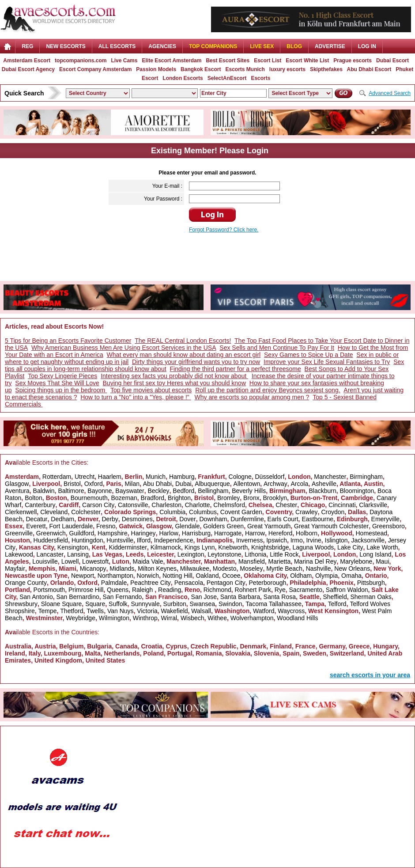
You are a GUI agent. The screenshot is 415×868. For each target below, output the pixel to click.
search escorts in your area (370, 675)
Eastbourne (317, 519)
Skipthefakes (326, 69)
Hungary (385, 646)
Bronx (251, 498)
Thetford (72, 611)
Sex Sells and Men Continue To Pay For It (277, 348)
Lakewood (19, 554)
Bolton (34, 498)
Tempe (47, 611)
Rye (280, 590)
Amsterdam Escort (27, 61)
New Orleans (352, 569)
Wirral (169, 618)
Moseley (251, 569)
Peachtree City (151, 583)
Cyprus (176, 646)
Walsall (201, 611)
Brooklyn (275, 498)
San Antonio (36, 597)
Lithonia (255, 554)
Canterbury (40, 505)
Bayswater (130, 491)
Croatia (151, 646)
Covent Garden (241, 512)
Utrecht (85, 477)
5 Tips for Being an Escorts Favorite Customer (68, 341)
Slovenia (267, 653)
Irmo (297, 540)
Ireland (15, 653)
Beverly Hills (249, 491)
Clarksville (373, 505)
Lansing (78, 554)
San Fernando (123, 597)
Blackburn (322, 491)
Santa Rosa (280, 597)
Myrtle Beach (284, 569)
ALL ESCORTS (117, 46)
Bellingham (213, 491)
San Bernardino (78, 597)
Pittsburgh (371, 583)
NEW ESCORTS (66, 46)
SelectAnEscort (227, 78)
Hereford (280, 533)
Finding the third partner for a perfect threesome (236, 369)
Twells (95, 611)
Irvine (313, 540)
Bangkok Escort (201, 69)
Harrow (255, 533)
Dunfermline (247, 519)
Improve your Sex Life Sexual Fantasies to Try (327, 362)
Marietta (280, 561)
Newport (83, 576)
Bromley (228, 498)
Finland (281, 646)
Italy (35, 653)
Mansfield (252, 561)
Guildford (82, 533)
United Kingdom (58, 660)
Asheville (324, 484)
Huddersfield (51, 540)
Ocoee (231, 576)
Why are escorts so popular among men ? (252, 397)
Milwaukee (195, 569)
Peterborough (268, 583)
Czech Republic (213, 646)
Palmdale (114, 583)
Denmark (253, 646)
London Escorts (183, 78)
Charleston (166, 505)
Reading (170, 590)
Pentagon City (226, 583)
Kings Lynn (200, 547)
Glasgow (17, 484)
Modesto (225, 569)
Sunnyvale (145, 604)
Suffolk (118, 604)
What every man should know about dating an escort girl (184, 355)
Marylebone (356, 561)
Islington (336, 540)
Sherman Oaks (371, 597)
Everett (36, 526)
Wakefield (175, 611)
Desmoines (137, 519)
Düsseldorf (270, 477)
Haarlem (110, 477)
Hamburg (182, 477)
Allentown (247, 484)
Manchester (330, 477)
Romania (209, 653)
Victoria (147, 611)
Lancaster (50, 554)
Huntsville (120, 540)
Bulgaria (99, 646)
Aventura (17, 491)
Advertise (330, 46)
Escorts (260, 78)
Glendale (187, 526)
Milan (132, 484)
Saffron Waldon (347, 590)
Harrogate (228, 533)
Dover (187, 519)
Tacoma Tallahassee (274, 604)
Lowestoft (95, 561)
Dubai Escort (392, 61)
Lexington (191, 554)
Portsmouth (49, 590)
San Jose (204, 597)
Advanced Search (390, 93)
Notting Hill (177, 576)
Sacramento (306, 590)
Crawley (307, 512)
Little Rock (284, 554)
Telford (337, 604)
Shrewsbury (21, 604)
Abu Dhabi (157, 484)
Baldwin (44, 491)
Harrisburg (196, 533)
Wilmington (114, 618)
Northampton (115, 576)
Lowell (70, 561)
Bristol (72, 484)
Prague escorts (353, 61)
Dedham (62, 519)
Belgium (71, 646)
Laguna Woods (313, 547)
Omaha (351, 576)
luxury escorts (287, 69)
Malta (93, 653)
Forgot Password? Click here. (224, 230)
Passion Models (156, 69)
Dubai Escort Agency (28, 69)
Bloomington (357, 491)
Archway (275, 484)
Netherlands (122, 653)
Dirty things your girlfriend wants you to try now (196, 362)
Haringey (143, 533)
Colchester (86, 512)
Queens (118, 590)
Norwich (148, 576)
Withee (217, 618)
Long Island (375, 554)
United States (105, 660)
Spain (291, 653)
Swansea (203, 604)
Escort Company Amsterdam (95, 69)
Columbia (172, 512)
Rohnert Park (253, 590)
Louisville (45, 561)
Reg (27, 46)
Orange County (26, 583)
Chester (286, 505)
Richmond (217, 590)
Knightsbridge (270, 547)
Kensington (73, 547)
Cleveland (54, 512)
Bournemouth (89, 498)
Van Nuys (121, 611)
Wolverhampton (252, 618)
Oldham (301, 576)
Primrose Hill (86, 590)
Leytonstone (224, 554)
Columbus (203, 512)
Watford (264, 611)
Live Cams (124, 61)
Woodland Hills (297, 618)
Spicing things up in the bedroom (61, 390)
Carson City (98, 505)
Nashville (319, 569)
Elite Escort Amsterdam (172, 61)
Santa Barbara (240, 597)
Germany (332, 646)
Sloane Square (62, 604)
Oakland (207, 576)
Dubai (183, 484)
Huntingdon (87, 540)
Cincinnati (342, 505)
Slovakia (238, 653)
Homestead (371, 533)
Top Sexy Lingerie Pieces (62, 376)
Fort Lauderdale (71, 526)
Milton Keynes (157, 569)
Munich (156, 477)
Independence (174, 540)
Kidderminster (128, 547)
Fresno (106, 526)
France (306, 646)
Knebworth (233, 547)
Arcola (300, 484)
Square (95, 604)
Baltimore (71, 491)
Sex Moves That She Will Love (57, 383)
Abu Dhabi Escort (369, 69)
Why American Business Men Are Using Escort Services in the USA (124, 348)
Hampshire (113, 533)
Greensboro (389, 526)
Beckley (159, 491)
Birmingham (366, 477)
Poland (153, 653)
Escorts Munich (245, 69)
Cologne (240, 477)
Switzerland (347, 653)
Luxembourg (62, 653)
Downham (213, 519)
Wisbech (192, 618)
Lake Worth (382, 547)
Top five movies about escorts (151, 390)
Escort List (268, 61)
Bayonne (100, 491)
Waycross (291, 611)
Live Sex (262, 46)
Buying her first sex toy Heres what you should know (175, 383)
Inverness (250, 540)
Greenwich (51, 533)
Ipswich (277, 540)
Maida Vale (148, 561)
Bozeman (124, 498)
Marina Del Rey (315, 561)
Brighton (179, 498)
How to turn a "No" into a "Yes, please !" (136, 397)
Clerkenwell (21, 512)
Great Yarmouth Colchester (331, 526)
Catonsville (133, 505)
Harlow (169, 533)
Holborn (307, 533)
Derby (110, 519)
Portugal (180, 653)
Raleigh (143, 590)
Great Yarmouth (269, 526)
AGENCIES (162, 46)
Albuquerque (212, 484)
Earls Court (283, 519)
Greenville (19, 533)
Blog (294, 46)
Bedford (183, 491)
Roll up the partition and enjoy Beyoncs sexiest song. (268, 390)
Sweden (315, 653)
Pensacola (189, 583)
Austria (45, 646)
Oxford (94, 484)
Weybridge (81, 618)
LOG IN (367, 46)
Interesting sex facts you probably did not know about (174, 376)
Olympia (326, 576)
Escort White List (307, 61)
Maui (382, 561)
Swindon (230, 604)
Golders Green (223, 526)
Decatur (36, 519)
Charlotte (198, 505)
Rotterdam (57, 477)
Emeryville (386, 519)
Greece (359, 646)
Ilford (144, 540)
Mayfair (15, 569)
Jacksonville (368, 540)
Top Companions (213, 46)
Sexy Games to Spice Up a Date (309, 355)
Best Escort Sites (228, 61)
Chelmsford (229, 505)
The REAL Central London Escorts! (183, 341)
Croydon (333, 512)
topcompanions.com (81, 61)
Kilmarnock (166, 547)
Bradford (152, 498)
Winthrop (145, 618)
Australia (18, 646)
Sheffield (335, 597)
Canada (126, 646)
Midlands (122, 569)
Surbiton (175, 604)
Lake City (350, 547)
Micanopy (93, 569)
